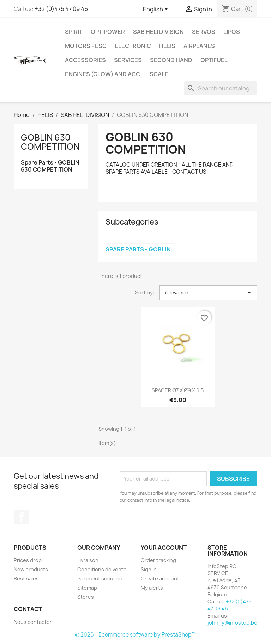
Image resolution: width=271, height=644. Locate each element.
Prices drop (28, 560)
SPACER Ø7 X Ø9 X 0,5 (178, 390)
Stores (86, 597)
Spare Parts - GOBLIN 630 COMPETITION (50, 166)
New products (31, 569)
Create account (160, 579)
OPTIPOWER (108, 32)
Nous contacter (33, 622)
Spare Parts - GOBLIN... (141, 249)
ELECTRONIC (133, 46)
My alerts (152, 588)
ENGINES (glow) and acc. (103, 74)
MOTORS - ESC (86, 46)
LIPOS (232, 32)
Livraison (88, 560)
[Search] (221, 88)
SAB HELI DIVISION (158, 32)
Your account (164, 548)
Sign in (149, 569)
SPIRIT (74, 32)
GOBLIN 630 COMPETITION (50, 142)
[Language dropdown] (157, 10)
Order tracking (158, 560)
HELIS (167, 46)
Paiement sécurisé (100, 579)
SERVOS (204, 32)
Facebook (22, 517)
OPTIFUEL (214, 60)
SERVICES (128, 60)
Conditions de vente (102, 569)
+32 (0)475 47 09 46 (61, 9)
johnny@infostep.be (232, 623)
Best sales (26, 579)
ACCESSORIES (85, 60)
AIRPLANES (199, 46)
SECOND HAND (171, 60)
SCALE (159, 74)
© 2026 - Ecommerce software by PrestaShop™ (136, 635)
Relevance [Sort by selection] (208, 293)
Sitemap (87, 588)
